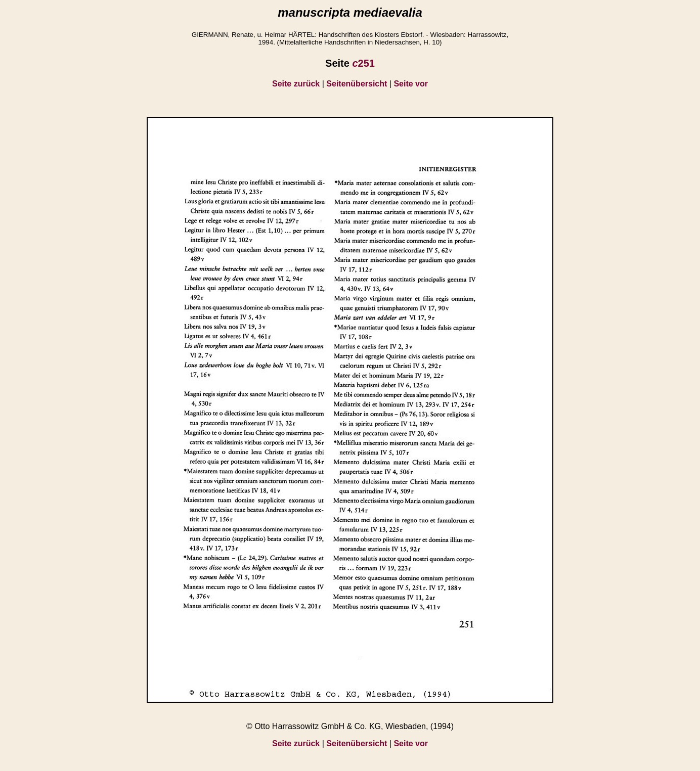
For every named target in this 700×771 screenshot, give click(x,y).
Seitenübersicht (357, 84)
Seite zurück (296, 84)
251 (363, 63)
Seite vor (411, 84)
